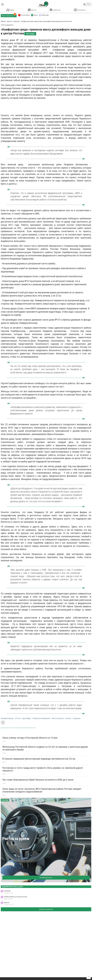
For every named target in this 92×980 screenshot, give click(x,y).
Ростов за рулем (16, 838)
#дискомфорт (27, 718)
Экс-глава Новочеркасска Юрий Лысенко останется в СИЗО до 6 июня (38, 779)
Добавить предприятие (46, 909)
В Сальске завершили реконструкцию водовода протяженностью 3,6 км (39, 758)
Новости (32, 10)
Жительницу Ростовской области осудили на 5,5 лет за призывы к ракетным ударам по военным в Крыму (45, 748)
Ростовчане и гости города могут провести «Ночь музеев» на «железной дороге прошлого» (43, 769)
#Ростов (18, 718)
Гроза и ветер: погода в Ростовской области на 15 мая (30, 737)
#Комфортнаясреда (7, 718)
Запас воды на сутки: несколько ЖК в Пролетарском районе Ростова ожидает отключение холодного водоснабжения (42, 790)
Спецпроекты (80, 10)
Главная (10, 10)
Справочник (55, 10)
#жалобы (68, 718)
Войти (89, 4)
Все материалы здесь (46, 877)
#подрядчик (77, 718)
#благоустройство (58, 718)
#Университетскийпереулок (41, 718)
